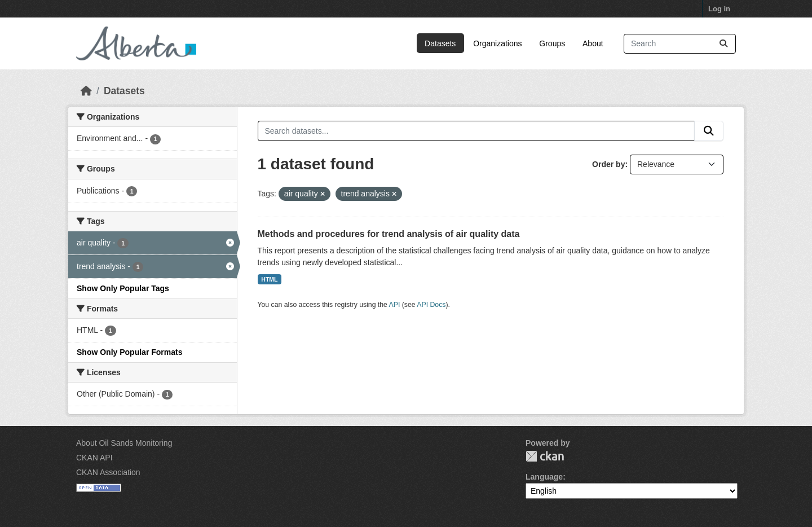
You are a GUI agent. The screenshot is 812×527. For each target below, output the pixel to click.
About (593, 43)
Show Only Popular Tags (123, 288)
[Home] (86, 91)
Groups (552, 43)
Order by (608, 164)
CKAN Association (108, 472)
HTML (269, 279)
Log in (719, 9)
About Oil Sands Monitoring (124, 443)
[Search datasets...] (680, 44)
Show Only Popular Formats (129, 352)
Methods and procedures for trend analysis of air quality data (389, 234)
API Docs (431, 305)
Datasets (440, 43)
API (395, 305)
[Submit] (723, 44)
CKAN (545, 456)
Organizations (497, 43)
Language (544, 477)
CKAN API (94, 458)
